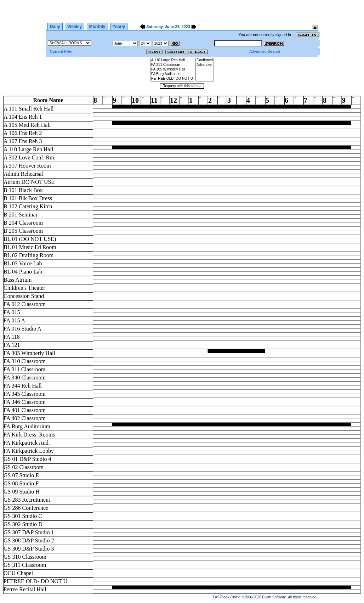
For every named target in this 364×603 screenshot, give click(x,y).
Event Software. (275, 597)
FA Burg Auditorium (172, 74)
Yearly (119, 27)
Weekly (75, 27)
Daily (55, 27)
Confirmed (205, 60)
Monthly (97, 27)
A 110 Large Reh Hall (172, 60)
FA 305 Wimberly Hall (172, 70)
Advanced (205, 65)
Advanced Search (265, 51)
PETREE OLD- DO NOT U (172, 79)
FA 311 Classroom (172, 65)
